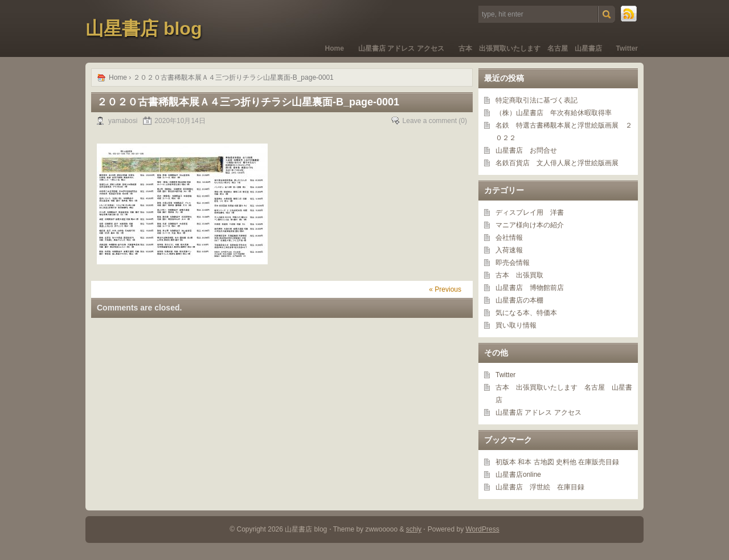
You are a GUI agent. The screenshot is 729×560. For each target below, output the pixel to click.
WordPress (483, 529)
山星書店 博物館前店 (530, 288)
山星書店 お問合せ (526, 150)
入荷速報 (509, 250)
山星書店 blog (144, 28)
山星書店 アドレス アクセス (401, 48)
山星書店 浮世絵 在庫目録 (540, 487)
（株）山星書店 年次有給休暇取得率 (554, 113)
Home (335, 48)
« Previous (445, 289)
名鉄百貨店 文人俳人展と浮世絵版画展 (557, 163)
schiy (414, 529)
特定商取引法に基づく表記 (536, 100)
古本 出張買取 (519, 275)
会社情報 (509, 238)
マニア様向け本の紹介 (530, 225)
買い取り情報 (516, 325)
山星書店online (518, 475)
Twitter (627, 48)
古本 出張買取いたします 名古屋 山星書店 (530, 48)
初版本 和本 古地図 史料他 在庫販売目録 (557, 462)
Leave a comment (430, 121)
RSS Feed (629, 14)
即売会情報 (513, 263)
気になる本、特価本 (526, 313)
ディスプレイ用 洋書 (530, 212)
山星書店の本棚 (519, 300)
